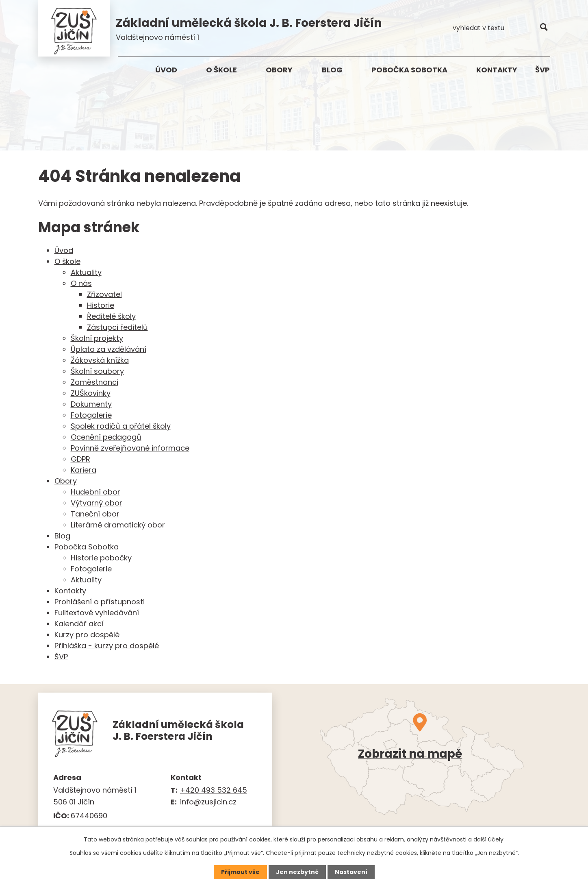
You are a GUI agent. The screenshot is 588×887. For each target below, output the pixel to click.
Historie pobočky (101, 558)
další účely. (489, 839)
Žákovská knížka (100, 361)
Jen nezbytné (297, 872)
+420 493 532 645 (214, 790)
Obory (279, 70)
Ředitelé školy (111, 317)
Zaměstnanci (94, 382)
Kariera (84, 470)
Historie (101, 306)
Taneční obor (95, 514)
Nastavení (351, 872)
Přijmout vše (240, 872)
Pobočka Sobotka (409, 70)
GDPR (80, 459)
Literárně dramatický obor (118, 525)
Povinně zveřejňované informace (130, 448)
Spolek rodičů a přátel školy (121, 426)
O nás (81, 284)
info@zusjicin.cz (208, 802)
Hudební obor (95, 492)
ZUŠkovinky (91, 393)
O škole (221, 70)
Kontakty (497, 70)
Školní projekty (97, 339)
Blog (332, 70)
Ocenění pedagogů (106, 437)
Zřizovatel (104, 295)
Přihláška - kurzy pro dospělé (107, 646)
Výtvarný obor (97, 503)
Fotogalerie (91, 415)
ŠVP (542, 70)
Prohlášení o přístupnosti (100, 602)
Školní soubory (97, 372)
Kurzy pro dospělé (87, 635)
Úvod (166, 70)
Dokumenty (91, 404)
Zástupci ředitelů (117, 328)
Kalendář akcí (79, 624)
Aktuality (86, 273)
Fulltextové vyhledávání (97, 613)
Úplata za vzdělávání (108, 350)
